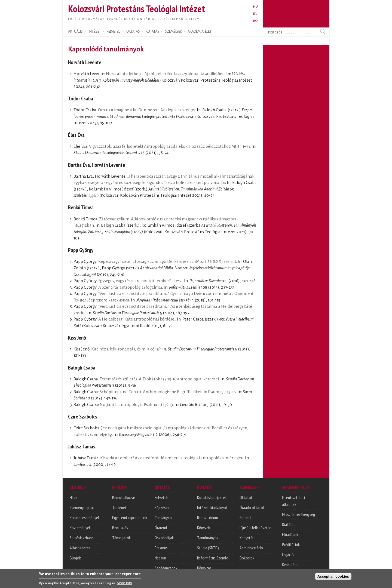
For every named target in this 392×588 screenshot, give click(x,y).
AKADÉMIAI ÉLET (200, 32)
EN (255, 14)
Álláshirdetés (80, 548)
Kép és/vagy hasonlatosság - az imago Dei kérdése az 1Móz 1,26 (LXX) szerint (167, 261)
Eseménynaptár (82, 507)
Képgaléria (290, 565)
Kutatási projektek (212, 497)
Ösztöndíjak (164, 538)
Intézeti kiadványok (212, 507)
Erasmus (161, 548)
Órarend (161, 528)
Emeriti (245, 518)
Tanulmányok (208, 538)
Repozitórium (208, 518)
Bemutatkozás (124, 497)
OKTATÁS (133, 32)
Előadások (290, 534)
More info (124, 584)
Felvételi (161, 497)
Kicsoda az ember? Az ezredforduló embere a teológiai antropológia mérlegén (172, 458)
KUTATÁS (152, 32)
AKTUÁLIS (75, 32)
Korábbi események (85, 518)
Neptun (160, 558)
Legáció (288, 555)
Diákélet (289, 524)
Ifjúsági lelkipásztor (255, 528)
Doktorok (247, 558)
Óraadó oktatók (252, 507)
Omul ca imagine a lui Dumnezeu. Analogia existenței (147, 110)
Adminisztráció (251, 548)
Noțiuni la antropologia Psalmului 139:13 (136, 405)
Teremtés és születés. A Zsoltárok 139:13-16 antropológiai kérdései (159, 379)
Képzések (162, 507)
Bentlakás (120, 528)
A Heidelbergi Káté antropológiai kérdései (137, 319)
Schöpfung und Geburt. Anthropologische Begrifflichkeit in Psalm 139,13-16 (168, 392)
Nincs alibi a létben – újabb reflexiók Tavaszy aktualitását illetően (165, 74)
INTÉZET (95, 32)
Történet (119, 507)
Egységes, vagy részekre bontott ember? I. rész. (140, 281)
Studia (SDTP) (208, 548)
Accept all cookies (333, 578)
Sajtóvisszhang (82, 538)
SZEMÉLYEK (173, 32)
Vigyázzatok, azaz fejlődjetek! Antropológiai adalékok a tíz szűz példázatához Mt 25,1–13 (169, 146)
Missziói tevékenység (298, 514)
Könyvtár (204, 568)
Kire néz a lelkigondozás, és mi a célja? (126, 349)
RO (255, 21)
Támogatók (121, 538)
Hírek (73, 497)
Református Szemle (213, 558)
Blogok (75, 558)
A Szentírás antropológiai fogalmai (130, 287)
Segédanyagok (166, 568)
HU (255, 7)
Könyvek (203, 528)
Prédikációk (291, 544)
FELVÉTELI (114, 32)
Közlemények (80, 528)
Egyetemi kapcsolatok (130, 518)
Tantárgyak (163, 518)
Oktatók (246, 497)
